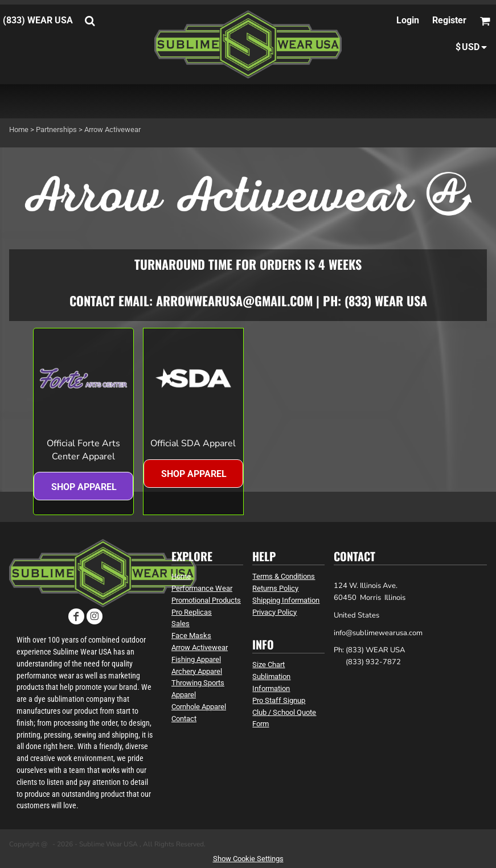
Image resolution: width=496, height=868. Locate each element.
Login (408, 20)
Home (19, 129)
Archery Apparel (197, 671)
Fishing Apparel (196, 659)
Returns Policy (275, 588)
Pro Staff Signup (279, 700)
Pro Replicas (192, 612)
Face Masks (191, 635)
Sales (181, 624)
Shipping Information (286, 600)
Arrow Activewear (200, 647)
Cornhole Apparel (199, 707)
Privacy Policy (274, 612)
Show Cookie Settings (248, 859)
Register (449, 20)
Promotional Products (206, 600)
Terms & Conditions (284, 576)
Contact (184, 719)
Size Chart (269, 665)
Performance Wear (202, 588)
